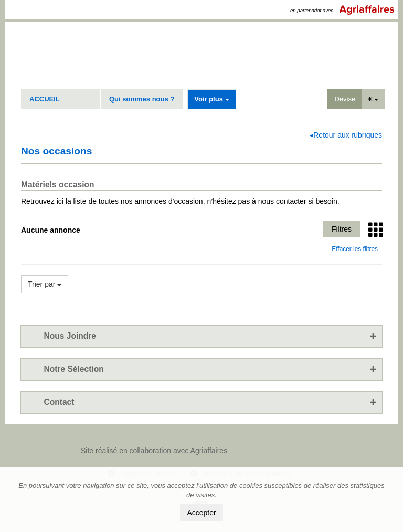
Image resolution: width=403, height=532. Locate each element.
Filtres (342, 229)
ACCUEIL (45, 99)
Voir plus (211, 99)
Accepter (201, 513)
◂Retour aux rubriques (346, 135)
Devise (345, 99)
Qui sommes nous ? (142, 99)
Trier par (45, 284)
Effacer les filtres (355, 249)
